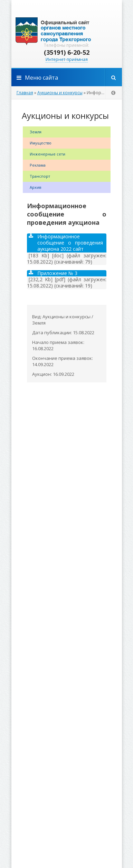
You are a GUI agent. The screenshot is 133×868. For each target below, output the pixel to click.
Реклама (38, 165)
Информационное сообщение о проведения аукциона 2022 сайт (66, 243)
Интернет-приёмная (67, 59)
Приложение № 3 (53, 273)
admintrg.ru (67, 31)
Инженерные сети (47, 154)
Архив (35, 187)
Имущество (41, 143)
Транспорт (40, 176)
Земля (36, 132)
